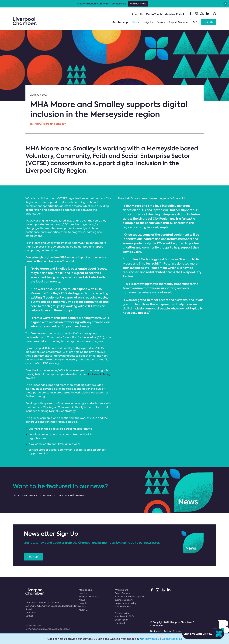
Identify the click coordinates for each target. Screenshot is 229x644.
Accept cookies (172, 639)
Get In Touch (154, 14)
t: (33, 626)
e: (48, 629)
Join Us (209, 22)
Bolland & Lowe (172, 631)
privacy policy (150, 639)
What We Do (121, 590)
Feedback (120, 623)
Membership (120, 22)
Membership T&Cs (124, 616)
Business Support (123, 600)
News (135, 22)
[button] (225, 4)
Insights (148, 22)
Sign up (33, 557)
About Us (138, 14)
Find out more (138, 4)
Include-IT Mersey (99, 374)
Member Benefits (88, 597)
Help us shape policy (125, 603)
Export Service (178, 22)
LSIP (194, 22)
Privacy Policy (122, 613)
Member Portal (174, 14)
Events (161, 22)
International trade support (129, 597)
